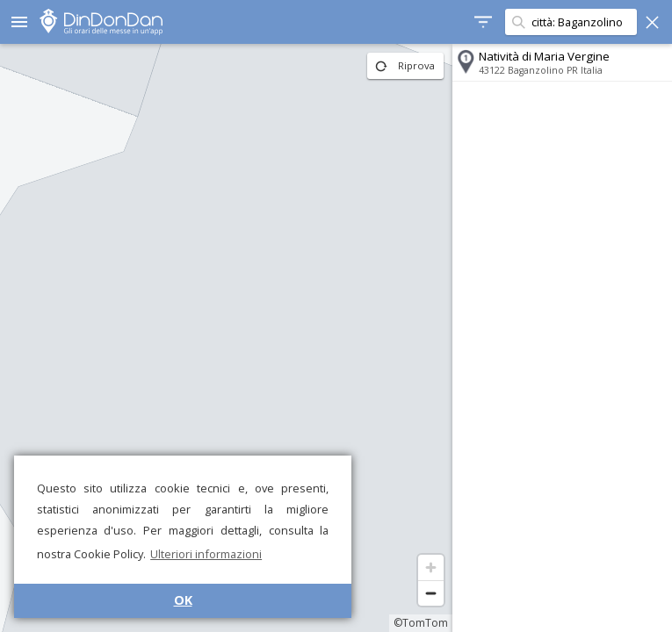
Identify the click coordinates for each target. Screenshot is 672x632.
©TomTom (421, 623)
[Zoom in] (431, 567)
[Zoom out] (431, 593)
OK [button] (183, 600)
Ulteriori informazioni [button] (206, 554)
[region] (226, 338)
